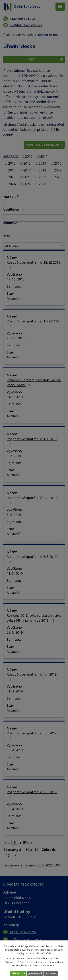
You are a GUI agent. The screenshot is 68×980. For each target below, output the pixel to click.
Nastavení (51, 973)
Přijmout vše (18, 973)
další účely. (46, 953)
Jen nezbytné (35, 973)
